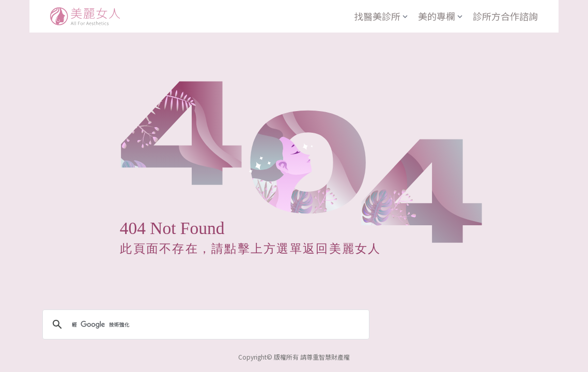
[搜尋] (204, 324)
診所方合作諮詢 (505, 16)
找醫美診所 (382, 16)
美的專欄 (441, 16)
